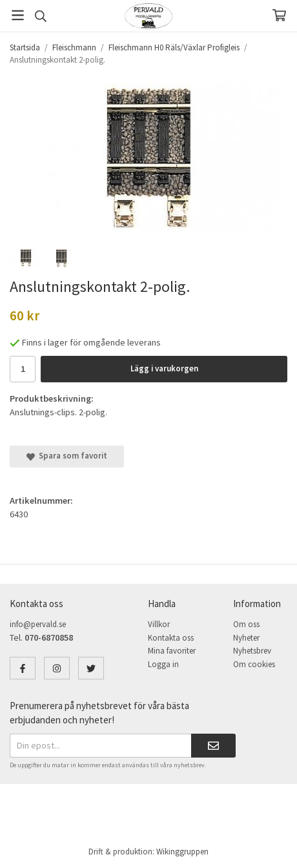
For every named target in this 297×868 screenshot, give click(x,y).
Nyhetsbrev (252, 651)
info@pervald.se (38, 624)
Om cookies (254, 664)
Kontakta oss (171, 638)
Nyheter (246, 638)
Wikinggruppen (182, 852)
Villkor (159, 624)
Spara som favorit (67, 456)
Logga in (163, 664)
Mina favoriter (172, 651)
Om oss (246, 624)
